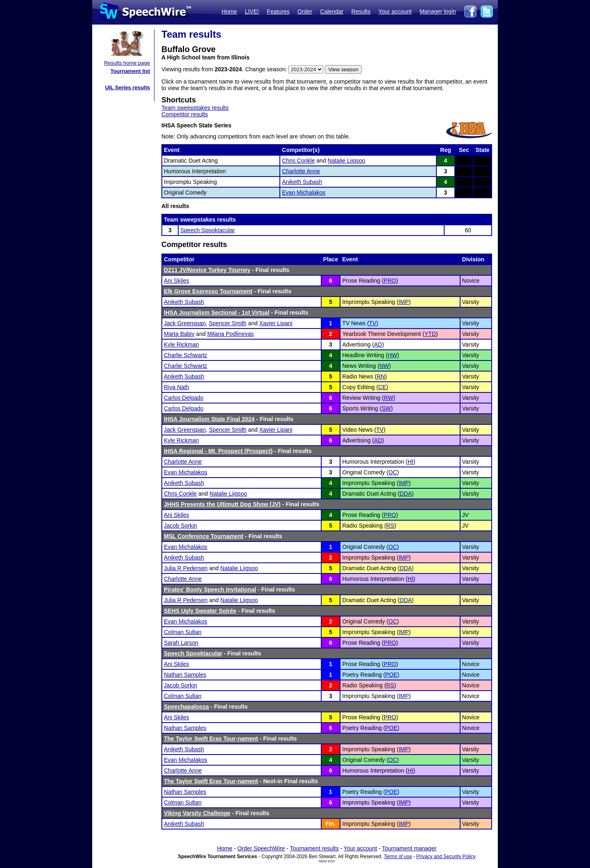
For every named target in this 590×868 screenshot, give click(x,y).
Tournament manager (409, 848)
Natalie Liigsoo (347, 161)
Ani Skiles (176, 281)
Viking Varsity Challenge (197, 813)
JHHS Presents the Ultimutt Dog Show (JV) (222, 504)
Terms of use (398, 857)
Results (361, 11)
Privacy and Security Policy (446, 857)
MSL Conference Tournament (204, 536)
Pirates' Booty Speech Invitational (210, 589)
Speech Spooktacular (208, 230)
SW (386, 408)
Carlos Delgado (184, 398)
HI (411, 462)
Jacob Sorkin (180, 526)
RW (389, 398)
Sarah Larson (181, 643)
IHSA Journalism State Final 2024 (209, 419)
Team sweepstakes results (195, 108)
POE (391, 675)
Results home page (127, 63)
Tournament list (130, 71)
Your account (395, 11)
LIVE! (252, 11)
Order (305, 11)
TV (373, 323)
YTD (430, 334)
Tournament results (314, 848)
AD (378, 344)
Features (278, 11)
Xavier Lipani (276, 323)
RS (390, 526)
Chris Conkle (298, 161)
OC (393, 472)
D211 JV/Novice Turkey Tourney (207, 270)
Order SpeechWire (261, 848)
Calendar (332, 11)
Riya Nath (176, 387)
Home (229, 11)
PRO (390, 281)
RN (381, 376)
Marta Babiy (179, 334)
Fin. (330, 824)
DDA (406, 494)
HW (392, 355)
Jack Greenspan (185, 323)
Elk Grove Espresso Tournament (208, 291)
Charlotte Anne (301, 171)
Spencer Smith (228, 323)
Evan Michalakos (304, 193)
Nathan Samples (185, 675)
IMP (404, 302)
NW (384, 366)
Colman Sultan (183, 632)
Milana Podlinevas (231, 334)
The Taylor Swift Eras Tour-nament (211, 739)
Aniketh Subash (302, 182)
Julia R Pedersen (186, 568)
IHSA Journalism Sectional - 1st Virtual (217, 313)
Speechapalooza (186, 707)
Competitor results (185, 114)
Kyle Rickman (182, 344)
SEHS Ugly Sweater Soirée (200, 611)
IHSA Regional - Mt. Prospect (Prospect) (218, 451)
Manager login (438, 11)
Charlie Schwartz (186, 355)
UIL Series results (127, 87)
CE (382, 387)
